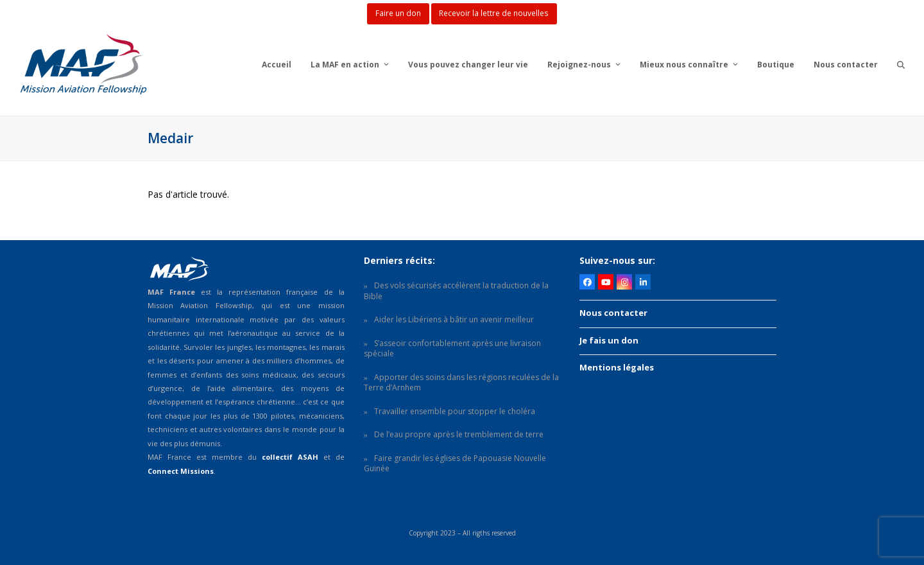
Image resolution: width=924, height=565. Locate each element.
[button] (901, 64)
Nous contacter (613, 313)
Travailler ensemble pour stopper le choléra (455, 411)
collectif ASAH (290, 457)
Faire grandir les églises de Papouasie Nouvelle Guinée (455, 464)
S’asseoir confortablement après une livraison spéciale (452, 349)
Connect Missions (181, 471)
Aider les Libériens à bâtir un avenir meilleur (454, 319)
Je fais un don (609, 340)
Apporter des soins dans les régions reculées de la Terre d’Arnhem (461, 383)
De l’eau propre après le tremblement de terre (459, 434)
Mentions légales (617, 367)
